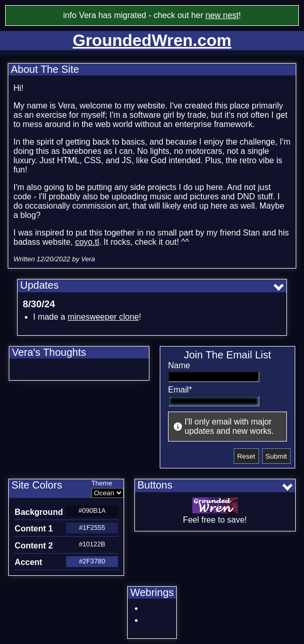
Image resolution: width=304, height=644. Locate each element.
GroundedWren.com (152, 40)
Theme (102, 483)
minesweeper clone (103, 317)
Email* (180, 390)
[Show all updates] (280, 287)
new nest (222, 15)
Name (179, 365)
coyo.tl (87, 242)
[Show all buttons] (289, 487)
